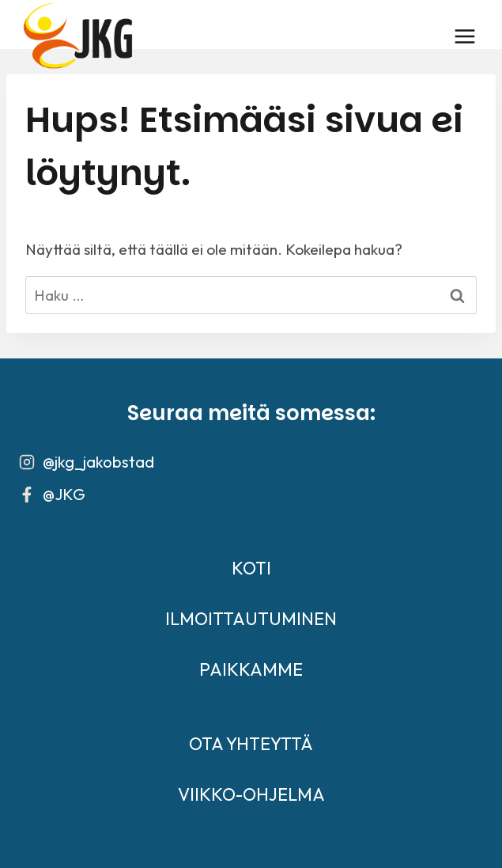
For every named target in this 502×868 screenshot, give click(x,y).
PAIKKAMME (251, 669)
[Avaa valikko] (464, 36)
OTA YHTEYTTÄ (251, 744)
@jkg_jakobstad (98, 462)
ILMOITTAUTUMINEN (251, 619)
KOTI (251, 568)
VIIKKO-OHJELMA (251, 794)
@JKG (64, 494)
